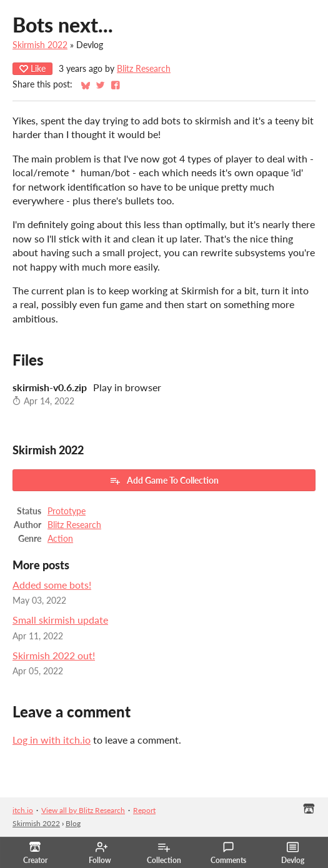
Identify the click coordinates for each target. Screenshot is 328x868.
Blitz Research (144, 69)
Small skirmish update (60, 620)
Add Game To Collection (164, 481)
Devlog (293, 853)
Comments (228, 853)
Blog (73, 823)
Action (60, 539)
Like (32, 68)
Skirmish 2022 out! (54, 655)
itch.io (23, 810)
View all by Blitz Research (83, 810)
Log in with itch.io (52, 740)
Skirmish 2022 (40, 45)
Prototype (67, 511)
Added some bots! (52, 585)
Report (144, 810)
